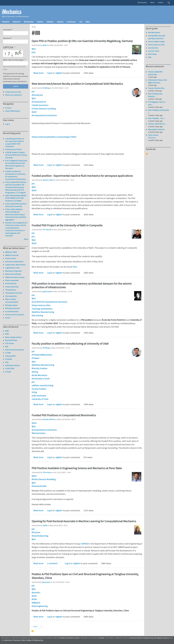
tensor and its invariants (15, 315)
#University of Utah (41, 379)
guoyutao (46, 582)
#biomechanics (39, 433)
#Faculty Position (40, 368)
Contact (161, 2)
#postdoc (36, 593)
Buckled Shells (11, 340)
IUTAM (8, 353)
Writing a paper (11, 305)
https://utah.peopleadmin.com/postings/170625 (54, 137)
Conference (71, 22)
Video (88, 22)
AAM (7, 331)
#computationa (39, 102)
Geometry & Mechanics (14, 262)
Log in (50, 73)
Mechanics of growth (13, 271)
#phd (34, 112)
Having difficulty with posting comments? (157, 37)
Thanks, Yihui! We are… (157, 124)
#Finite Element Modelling (44, 479)
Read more (38, 73)
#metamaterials (39, 486)
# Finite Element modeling (44, 109)
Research (6, 22)
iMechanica (12, 12)
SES (7, 362)
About (152, 2)
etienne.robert (48, 180)
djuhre (45, 45)
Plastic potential (12, 280)
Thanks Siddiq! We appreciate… (155, 73)
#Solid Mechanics (39, 375)
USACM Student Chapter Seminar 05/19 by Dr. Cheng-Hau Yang (16, 155)
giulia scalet (47, 291)
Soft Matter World (12, 365)
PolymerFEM (10, 356)
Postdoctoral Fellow (13, 149)
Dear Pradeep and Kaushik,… (155, 95)
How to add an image (156, 42)
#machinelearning (40, 536)
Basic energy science (13, 337)
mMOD (84, 544)
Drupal (102, 638)
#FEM (34, 599)
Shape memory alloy (41, 305)
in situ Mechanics (12, 311)
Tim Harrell (47, 230)
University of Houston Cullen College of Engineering (23, 640)
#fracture (36, 532)
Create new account (13, 92)
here (75, 267)
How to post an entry (156, 45)
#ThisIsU (36, 358)
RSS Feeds (152, 54)
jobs (34, 52)
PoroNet (9, 359)
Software (50, 22)
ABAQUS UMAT (11, 252)
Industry (60, 22)
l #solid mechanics (40, 105)
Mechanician (29, 22)
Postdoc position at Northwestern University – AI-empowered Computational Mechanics (16, 175)
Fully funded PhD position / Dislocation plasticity (16, 205)
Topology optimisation (42, 309)
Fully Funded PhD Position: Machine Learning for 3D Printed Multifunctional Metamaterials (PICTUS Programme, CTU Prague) (16, 187)
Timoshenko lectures (14, 293)
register (59, 73)
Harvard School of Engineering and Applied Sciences (150, 638)
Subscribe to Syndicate (147, 154)
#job (34, 49)
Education (17, 22)
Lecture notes (154, 51)
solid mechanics (39, 396)
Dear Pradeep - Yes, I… (157, 118)
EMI (7, 347)
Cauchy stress (11, 258)
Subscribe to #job (33, 631)
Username (7, 30)
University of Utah (40, 399)
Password (7, 38)
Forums (8, 108)
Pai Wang (46, 88)
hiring (34, 392)
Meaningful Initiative (156, 129)
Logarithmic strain (12, 268)
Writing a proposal (12, 308)
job (33, 92)
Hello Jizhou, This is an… (153, 136)
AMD (7, 334)
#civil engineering (40, 606)
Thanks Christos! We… (157, 88)
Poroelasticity (11, 283)
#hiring (35, 372)
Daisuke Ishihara (49, 419)
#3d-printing (37, 315)
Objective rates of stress (15, 277)
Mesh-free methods (13, 274)
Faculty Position (39, 389)
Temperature (11, 290)
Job (81, 22)
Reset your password (13, 95)
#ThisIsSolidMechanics (42, 355)
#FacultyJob (37, 95)
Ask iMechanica (154, 32)
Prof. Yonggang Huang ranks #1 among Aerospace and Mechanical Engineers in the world (16, 164)
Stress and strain (12, 287)
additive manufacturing (42, 385)
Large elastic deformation (15, 265)
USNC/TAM (10, 369)
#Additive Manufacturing (43, 312)
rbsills (45, 525)
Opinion (40, 22)
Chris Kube (46, 472)
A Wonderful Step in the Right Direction (157, 81)
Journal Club (153, 48)
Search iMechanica (13, 111)
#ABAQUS (36, 603)
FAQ (150, 57)
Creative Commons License (70, 638)
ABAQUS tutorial (12, 255)
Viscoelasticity (11, 296)
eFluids (8, 372)
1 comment (52, 563)
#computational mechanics (44, 115)
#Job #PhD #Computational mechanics (49, 302)
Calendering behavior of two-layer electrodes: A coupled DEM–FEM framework (15, 143)
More (26, 239)
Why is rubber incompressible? (12, 301)
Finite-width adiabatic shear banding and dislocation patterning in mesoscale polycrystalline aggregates (16, 214)
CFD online (9, 343)
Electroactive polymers (15, 350)
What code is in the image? (13, 60)
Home (34, 27)
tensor (8, 318)
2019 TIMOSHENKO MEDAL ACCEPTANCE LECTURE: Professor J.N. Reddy (16, 198)
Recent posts (142, 2)
